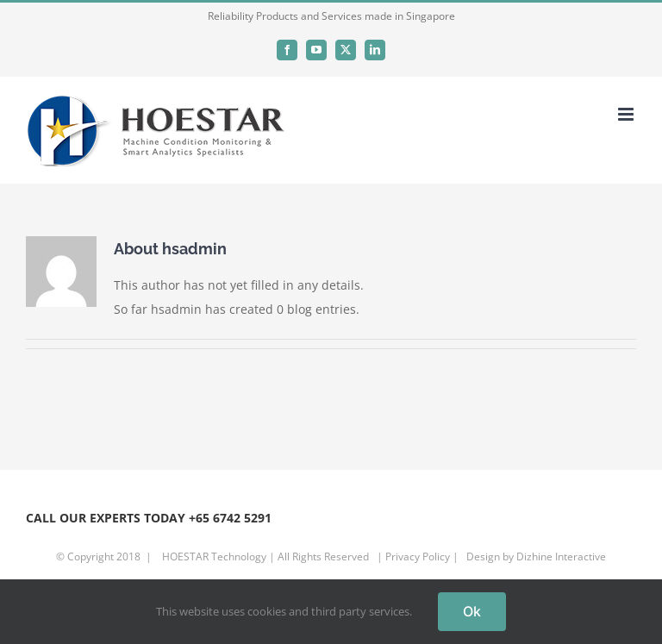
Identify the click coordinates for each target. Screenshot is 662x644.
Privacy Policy (418, 556)
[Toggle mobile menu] (627, 114)
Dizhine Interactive (561, 556)
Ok (472, 611)
